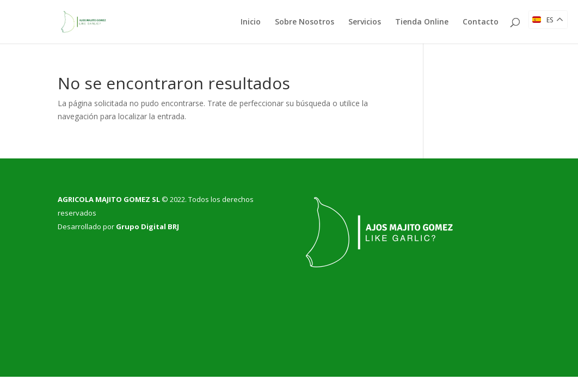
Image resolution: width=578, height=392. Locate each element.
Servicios (365, 22)
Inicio (251, 22)
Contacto (481, 22)
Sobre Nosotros (305, 22)
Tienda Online (422, 22)
